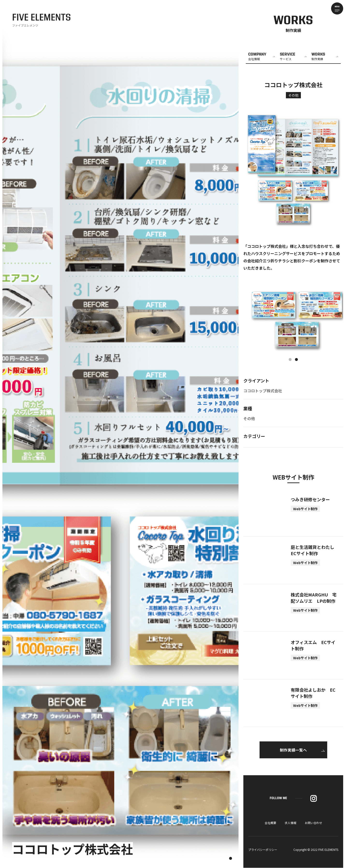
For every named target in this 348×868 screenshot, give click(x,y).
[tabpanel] (293, 320)
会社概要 (270, 823)
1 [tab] (290, 360)
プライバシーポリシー (263, 850)
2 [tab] (297, 360)
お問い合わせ (313, 823)
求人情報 (290, 823)
